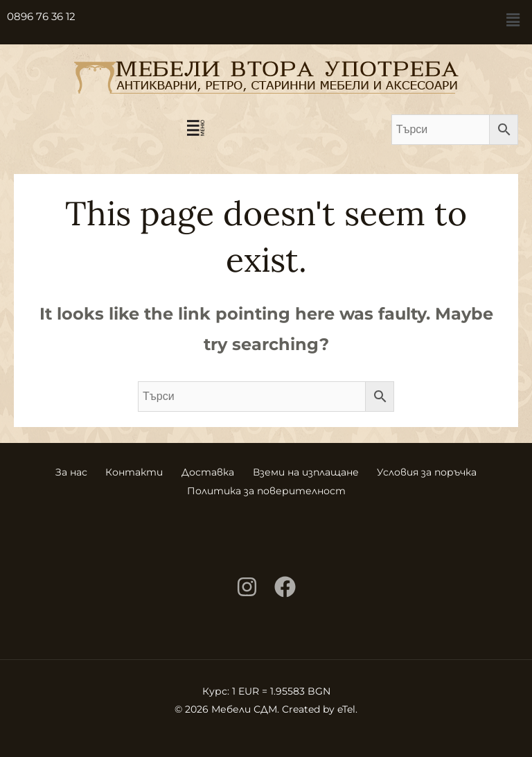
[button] (513, 20)
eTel (346, 706)
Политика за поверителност (266, 489)
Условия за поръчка (434, 471)
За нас (64, 471)
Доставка (208, 471)
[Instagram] (247, 584)
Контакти (131, 471)
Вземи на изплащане (309, 471)
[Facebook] (285, 584)
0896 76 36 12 (41, 16)
